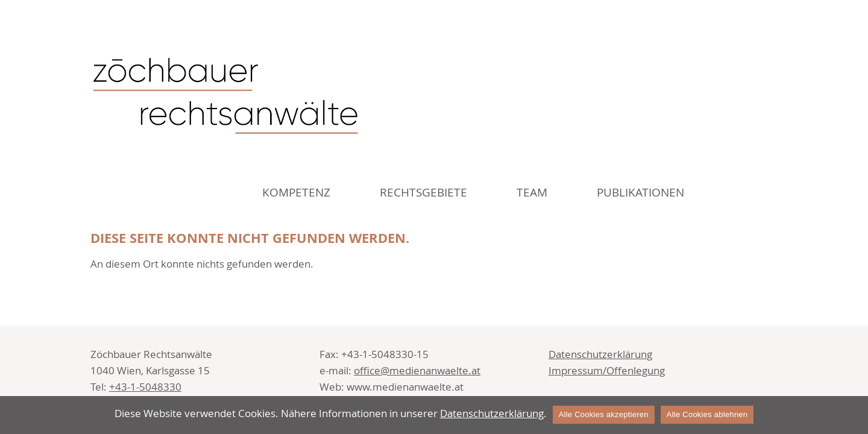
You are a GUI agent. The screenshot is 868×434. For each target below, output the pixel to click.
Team (532, 192)
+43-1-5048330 (145, 387)
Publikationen (640, 192)
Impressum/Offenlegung (607, 370)
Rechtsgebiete (423, 192)
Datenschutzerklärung (600, 354)
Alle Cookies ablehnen (707, 414)
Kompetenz (296, 192)
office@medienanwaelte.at (417, 370)
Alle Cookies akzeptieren (604, 414)
